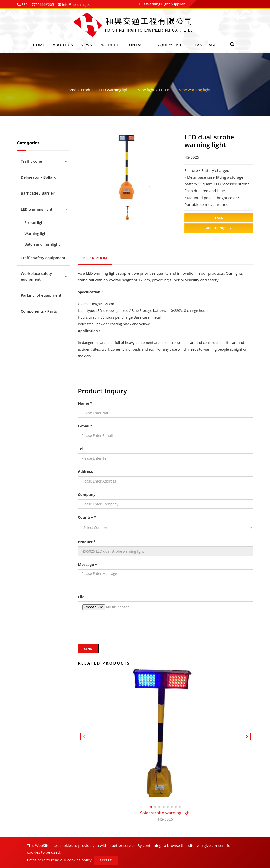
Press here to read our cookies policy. (60, 860)
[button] (247, 737)
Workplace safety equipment (37, 276)
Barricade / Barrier (38, 193)
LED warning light (115, 90)
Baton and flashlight (42, 244)
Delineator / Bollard (39, 177)
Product (109, 45)
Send (88, 648)
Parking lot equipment (41, 295)
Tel (81, 448)
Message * (87, 563)
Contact (136, 45)
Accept (106, 860)
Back (219, 217)
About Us (63, 45)
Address (85, 470)
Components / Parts (39, 311)
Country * (87, 516)
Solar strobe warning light (165, 815)
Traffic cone (32, 161)
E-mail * (85, 425)
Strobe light (145, 90)
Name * (85, 402)
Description (95, 257)
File (81, 596)
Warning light (36, 233)
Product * (87, 541)
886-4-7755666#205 (37, 4)
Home (39, 45)
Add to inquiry (219, 228)
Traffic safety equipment (43, 258)
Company (87, 493)
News (86, 45)
